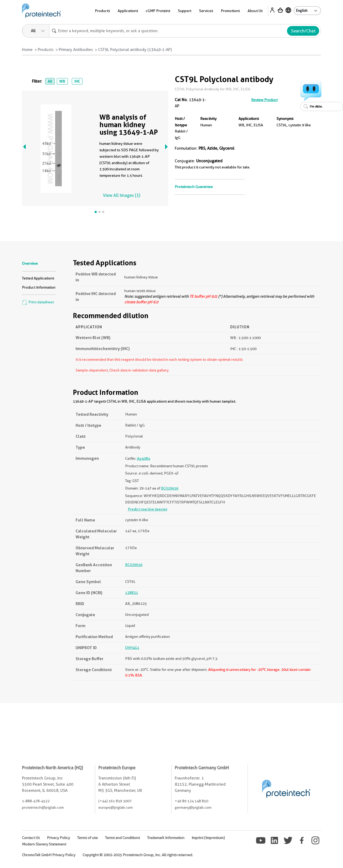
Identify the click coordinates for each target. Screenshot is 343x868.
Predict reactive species (148, 509)
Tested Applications (38, 278)
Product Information (39, 287)
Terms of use (87, 838)
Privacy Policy (58, 838)
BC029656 (170, 488)
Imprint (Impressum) (208, 838)
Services (206, 11)
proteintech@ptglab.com (43, 807)
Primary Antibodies (76, 50)
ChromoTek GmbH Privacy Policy (49, 855)
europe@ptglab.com (115, 807)
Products (102, 11)
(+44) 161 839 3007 (115, 801)
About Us (255, 11)
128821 (132, 593)
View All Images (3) (122, 195)
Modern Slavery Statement (44, 844)
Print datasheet (38, 302)
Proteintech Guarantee (194, 187)
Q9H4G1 (132, 648)
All (50, 81)
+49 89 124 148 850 (191, 801)
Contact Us (31, 838)
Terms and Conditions (122, 838)
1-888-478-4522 (36, 801)
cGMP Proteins (158, 11)
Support (185, 11)
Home (27, 50)
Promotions (230, 11)
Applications (128, 11)
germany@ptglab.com (193, 807)
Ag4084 (143, 458)
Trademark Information (166, 838)
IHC (77, 81)
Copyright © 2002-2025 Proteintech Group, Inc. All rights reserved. (138, 855)
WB (62, 81)
